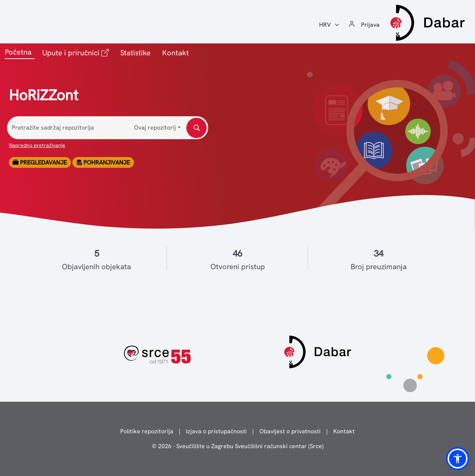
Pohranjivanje (103, 162)
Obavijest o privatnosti (290, 431)
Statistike (135, 53)
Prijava (370, 25)
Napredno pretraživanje (37, 145)
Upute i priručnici (77, 52)
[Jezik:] (330, 25)
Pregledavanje (40, 162)
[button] (458, 459)
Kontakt (176, 53)
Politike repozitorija (147, 431)
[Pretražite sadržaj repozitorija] (108, 128)
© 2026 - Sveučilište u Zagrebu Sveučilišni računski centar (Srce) (238, 446)
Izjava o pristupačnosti (216, 431)
